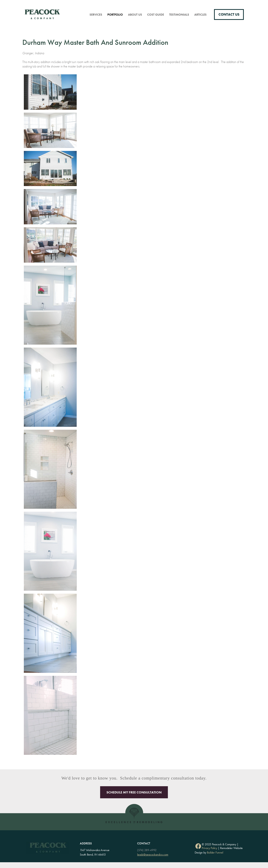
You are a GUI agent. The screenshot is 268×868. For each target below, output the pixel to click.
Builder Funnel (215, 852)
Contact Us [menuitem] (229, 14)
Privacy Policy (209, 848)
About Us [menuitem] (135, 15)
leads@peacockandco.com (153, 855)
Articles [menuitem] (200, 15)
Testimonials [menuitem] (179, 15)
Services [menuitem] (96, 15)
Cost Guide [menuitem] (156, 15)
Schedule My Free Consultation (134, 792)
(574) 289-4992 (147, 850)
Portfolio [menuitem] (115, 15)
